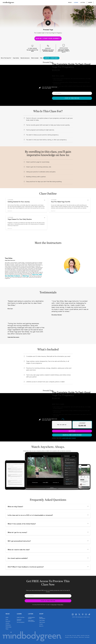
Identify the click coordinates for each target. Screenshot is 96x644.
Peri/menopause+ (21, 622)
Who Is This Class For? (6, 58)
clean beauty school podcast (31, 621)
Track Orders (42, 620)
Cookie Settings (87, 637)
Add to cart (72, 431)
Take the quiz (42, 622)
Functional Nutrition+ (19, 620)
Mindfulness (8, 625)
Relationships (8, 627)
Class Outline (16, 58)
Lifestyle (7, 623)
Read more (10, 211)
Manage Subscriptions (42, 618)
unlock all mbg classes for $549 (72, 435)
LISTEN (83, 3)
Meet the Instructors (25, 58)
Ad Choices (71, 637)
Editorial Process (81, 637)
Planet (7, 629)
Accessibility (67, 637)
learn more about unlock (69, 438)
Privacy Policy (85, 102)
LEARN (76, 3)
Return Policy (87, 635)
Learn (19, 614)
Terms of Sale (69, 635)
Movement (8, 621)
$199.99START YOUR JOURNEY (48, 38)
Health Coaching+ (21, 617)
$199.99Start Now (51, 58)
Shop (41, 614)
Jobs (66, 635)
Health (7, 617)
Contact (41, 624)
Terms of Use (78, 102)
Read (8, 614)
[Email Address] (72, 93)
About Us (41, 626)
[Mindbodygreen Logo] (8, 3)
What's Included (35, 58)
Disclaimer (78, 635)
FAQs (41, 58)
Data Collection (76, 637)
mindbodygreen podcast (31, 618)
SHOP (90, 3)
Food (7, 619)
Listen (31, 614)
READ (70, 3)
